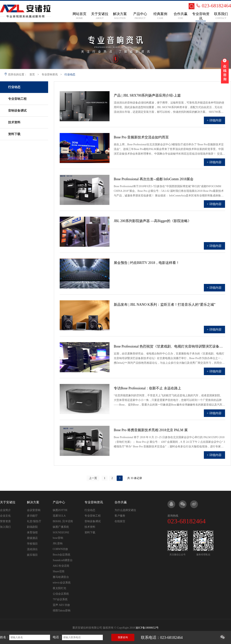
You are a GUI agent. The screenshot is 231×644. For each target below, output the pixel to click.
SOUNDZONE (61, 532)
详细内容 (215, 120)
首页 (32, 75)
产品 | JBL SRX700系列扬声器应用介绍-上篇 (147, 95)
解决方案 (33, 502)
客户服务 (120, 516)
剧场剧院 (32, 527)
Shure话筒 (59, 571)
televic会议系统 (62, 583)
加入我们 (5, 527)
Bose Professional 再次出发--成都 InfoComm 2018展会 (154, 179)
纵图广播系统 (61, 527)
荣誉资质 (5, 521)
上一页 (93, 478)
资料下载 (90, 532)
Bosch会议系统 (62, 555)
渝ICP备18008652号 (147, 628)
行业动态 (70, 75)
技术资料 (90, 527)
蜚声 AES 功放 (61, 605)
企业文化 (5, 516)
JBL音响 (58, 543)
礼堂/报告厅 (34, 521)
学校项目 (32, 544)
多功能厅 (32, 516)
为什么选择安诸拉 (125, 510)
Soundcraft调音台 (63, 560)
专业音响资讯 (50, 75)
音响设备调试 (93, 521)
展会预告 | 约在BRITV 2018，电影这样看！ (147, 263)
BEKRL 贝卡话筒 (63, 521)
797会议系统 (60, 599)
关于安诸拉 (8, 502)
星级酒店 (32, 538)
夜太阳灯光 (59, 588)
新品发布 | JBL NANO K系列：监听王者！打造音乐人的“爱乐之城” (165, 305)
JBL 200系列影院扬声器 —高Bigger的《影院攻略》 (152, 221)
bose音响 (58, 538)
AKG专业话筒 (61, 566)
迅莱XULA (59, 516)
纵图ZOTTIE (60, 510)
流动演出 (32, 549)
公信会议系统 (61, 594)
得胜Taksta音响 (62, 611)
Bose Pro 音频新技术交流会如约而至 (141, 137)
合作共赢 (121, 502)
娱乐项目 (32, 555)
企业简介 (5, 510)
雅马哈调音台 (61, 577)
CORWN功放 (60, 549)
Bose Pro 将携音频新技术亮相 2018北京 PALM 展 (151, 430)
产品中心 (59, 502)
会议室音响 (34, 510)
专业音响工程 (93, 516)
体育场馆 (32, 532)
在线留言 (120, 521)
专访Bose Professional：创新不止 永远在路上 (147, 388)
